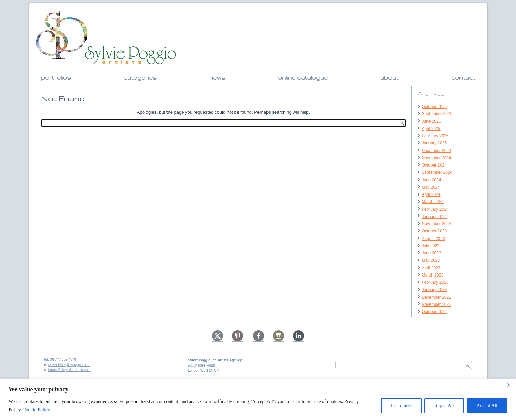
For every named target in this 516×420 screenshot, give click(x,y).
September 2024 (437, 172)
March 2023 (433, 275)
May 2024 (431, 187)
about (389, 77)
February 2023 (435, 282)
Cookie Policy (36, 410)
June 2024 (432, 180)
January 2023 (434, 290)
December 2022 (437, 297)
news (217, 77)
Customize (401, 406)
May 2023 (431, 260)
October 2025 (434, 107)
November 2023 (437, 224)
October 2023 (434, 231)
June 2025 (432, 121)
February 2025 (435, 136)
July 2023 (431, 246)
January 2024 (434, 217)
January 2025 (434, 143)
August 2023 (433, 239)
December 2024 (437, 151)
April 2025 (431, 129)
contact (463, 77)
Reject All (444, 406)
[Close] (509, 385)
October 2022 (434, 312)
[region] (258, 399)
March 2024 (433, 202)
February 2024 (435, 209)
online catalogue (303, 77)
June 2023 (432, 253)
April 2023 (431, 268)
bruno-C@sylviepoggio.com (69, 370)
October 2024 (434, 165)
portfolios (56, 77)
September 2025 (437, 114)
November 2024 (437, 158)
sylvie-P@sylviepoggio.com (69, 365)
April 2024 (431, 194)
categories (140, 77)
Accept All (487, 406)
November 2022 (437, 304)
